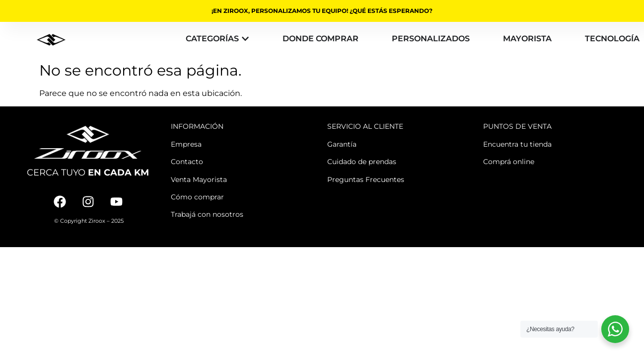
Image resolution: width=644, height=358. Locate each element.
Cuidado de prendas (362, 162)
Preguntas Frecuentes (366, 179)
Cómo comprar (197, 197)
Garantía (342, 144)
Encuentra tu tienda (517, 144)
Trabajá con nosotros (207, 214)
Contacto (187, 162)
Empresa (186, 144)
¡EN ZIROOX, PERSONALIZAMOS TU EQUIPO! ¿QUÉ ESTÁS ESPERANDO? (322, 11)
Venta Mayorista (199, 179)
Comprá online (509, 162)
